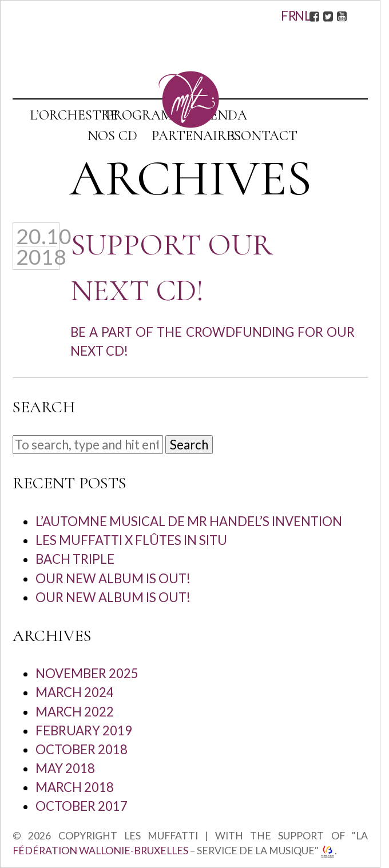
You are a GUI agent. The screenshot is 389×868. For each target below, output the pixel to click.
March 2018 (75, 787)
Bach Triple (75, 559)
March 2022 (75, 712)
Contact (265, 136)
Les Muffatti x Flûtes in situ (131, 540)
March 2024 (75, 692)
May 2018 (65, 768)
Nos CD (112, 136)
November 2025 (87, 673)
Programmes (152, 115)
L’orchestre (74, 115)
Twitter (328, 16)
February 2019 (84, 730)
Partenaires (196, 136)
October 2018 (82, 749)
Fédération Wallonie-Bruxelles (100, 851)
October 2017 (82, 806)
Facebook (314, 16)
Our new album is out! (113, 578)
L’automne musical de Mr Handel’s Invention (189, 521)
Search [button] (189, 445)
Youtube (342, 16)
